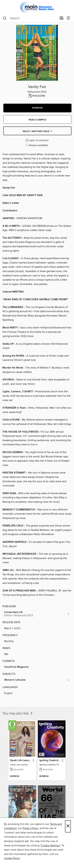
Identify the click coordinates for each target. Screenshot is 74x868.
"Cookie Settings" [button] (50, 846)
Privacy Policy (30, 828)
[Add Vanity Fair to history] (37, 141)
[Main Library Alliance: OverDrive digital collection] (37, 7)
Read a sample (37, 120)
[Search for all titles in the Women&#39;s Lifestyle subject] (37, 680)
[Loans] (62, 19)
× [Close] (68, 826)
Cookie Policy (12, 858)
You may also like (18, 714)
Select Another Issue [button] (37, 131)
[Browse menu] (68, 18)
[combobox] (30, 18)
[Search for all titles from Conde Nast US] (37, 614)
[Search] (5, 18)
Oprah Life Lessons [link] (21, 760)
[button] (37, 108)
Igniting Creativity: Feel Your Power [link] (50, 760)
